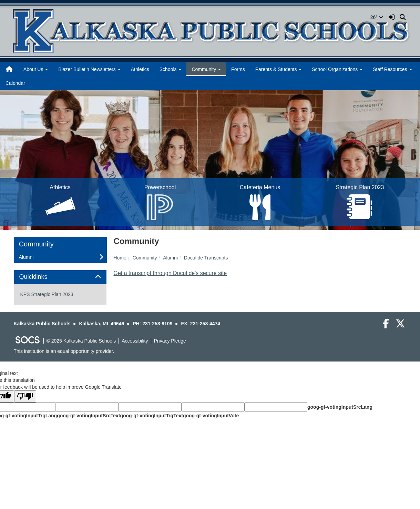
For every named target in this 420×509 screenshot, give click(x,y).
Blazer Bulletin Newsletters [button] (89, 69)
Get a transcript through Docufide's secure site (170, 273)
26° (377, 17)
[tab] (60, 277)
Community (145, 258)
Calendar (15, 83)
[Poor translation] (25, 396)
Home (120, 258)
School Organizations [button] (337, 69)
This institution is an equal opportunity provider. (64, 351)
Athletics (140, 69)
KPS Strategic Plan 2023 (47, 294)
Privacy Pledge (170, 341)
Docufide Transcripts (206, 258)
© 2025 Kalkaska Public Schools (81, 341)
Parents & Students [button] (279, 69)
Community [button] (206, 69)
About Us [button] (36, 69)
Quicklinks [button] (41, 277)
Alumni (170, 258)
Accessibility (135, 341)
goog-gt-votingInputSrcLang (340, 407)
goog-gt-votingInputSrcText (88, 416)
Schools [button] (171, 69)
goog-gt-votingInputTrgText (151, 416)
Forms (238, 69)
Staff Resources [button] (392, 69)
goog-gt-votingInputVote (211, 416)
